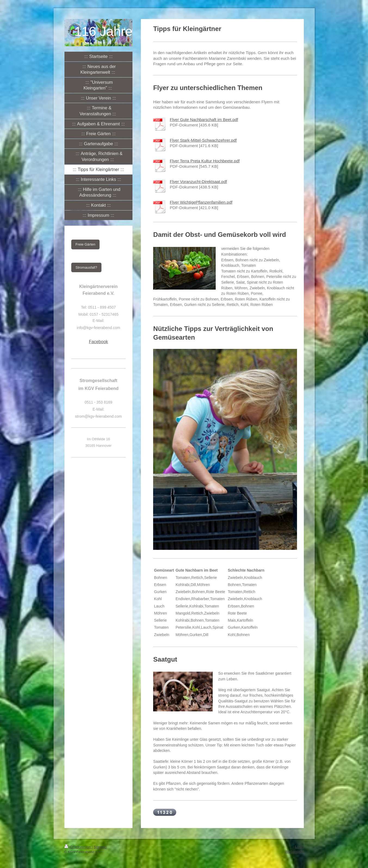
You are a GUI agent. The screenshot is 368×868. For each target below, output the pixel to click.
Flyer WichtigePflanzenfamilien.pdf (201, 202)
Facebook (98, 342)
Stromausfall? (86, 267)
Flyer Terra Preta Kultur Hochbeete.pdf (205, 161)
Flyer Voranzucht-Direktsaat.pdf (198, 182)
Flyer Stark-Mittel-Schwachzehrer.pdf (203, 140)
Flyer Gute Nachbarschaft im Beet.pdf (204, 120)
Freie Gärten (86, 244)
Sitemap (100, 847)
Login (299, 847)
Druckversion (78, 847)
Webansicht (295, 852)
